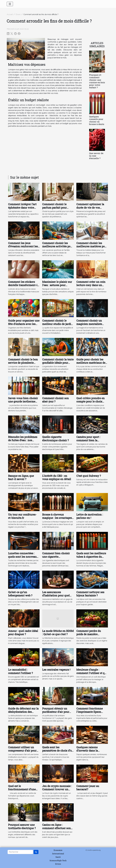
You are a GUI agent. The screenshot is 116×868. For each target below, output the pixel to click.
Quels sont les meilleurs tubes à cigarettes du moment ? (91, 557)
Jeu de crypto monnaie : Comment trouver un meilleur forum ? (57, 789)
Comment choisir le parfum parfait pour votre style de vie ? (54, 208)
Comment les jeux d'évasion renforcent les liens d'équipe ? (23, 246)
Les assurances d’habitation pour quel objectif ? (56, 595)
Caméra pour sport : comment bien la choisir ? (88, 440)
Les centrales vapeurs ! (56, 670)
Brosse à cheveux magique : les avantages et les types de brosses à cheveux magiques (57, 520)
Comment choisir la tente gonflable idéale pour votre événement (58, 363)
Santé (58, 857)
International (58, 854)
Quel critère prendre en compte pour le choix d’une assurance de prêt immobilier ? (91, 403)
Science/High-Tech (58, 860)
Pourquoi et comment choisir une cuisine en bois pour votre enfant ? (97, 81)
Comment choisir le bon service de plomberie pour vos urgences (23, 363)
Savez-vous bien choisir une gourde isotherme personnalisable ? (23, 402)
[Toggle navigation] (10, 4)
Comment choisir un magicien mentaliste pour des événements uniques (89, 326)
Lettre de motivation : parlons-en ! (90, 516)
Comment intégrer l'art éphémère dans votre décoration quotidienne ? (23, 208)
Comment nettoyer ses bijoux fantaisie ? (90, 594)
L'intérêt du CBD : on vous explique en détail (57, 477)
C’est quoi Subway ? (89, 476)
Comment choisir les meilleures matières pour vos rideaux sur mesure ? (92, 246)
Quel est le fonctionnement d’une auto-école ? (22, 789)
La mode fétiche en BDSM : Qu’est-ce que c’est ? (58, 633)
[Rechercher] (20, 852)
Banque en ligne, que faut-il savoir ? (21, 477)
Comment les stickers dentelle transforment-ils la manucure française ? (24, 285)
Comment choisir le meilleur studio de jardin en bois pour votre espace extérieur (58, 326)
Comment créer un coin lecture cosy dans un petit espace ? (91, 285)
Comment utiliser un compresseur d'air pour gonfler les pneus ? (22, 751)
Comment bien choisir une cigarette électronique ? (56, 557)
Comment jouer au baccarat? (88, 788)
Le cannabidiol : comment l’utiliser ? (20, 671)
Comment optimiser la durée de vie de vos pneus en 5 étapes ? (90, 208)
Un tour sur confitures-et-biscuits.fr (22, 516)
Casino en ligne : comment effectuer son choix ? (56, 828)
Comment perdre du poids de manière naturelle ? (89, 634)
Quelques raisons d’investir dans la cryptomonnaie (87, 751)
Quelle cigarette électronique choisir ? (55, 439)
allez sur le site (26, 77)
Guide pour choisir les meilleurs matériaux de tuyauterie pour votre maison (91, 364)
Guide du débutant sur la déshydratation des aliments (23, 712)
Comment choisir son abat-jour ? (55, 400)
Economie (58, 850)
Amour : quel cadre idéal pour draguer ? (23, 633)
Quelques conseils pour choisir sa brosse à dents (97, 120)
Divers (18, 14)
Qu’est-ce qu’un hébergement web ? (20, 594)
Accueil (10, 14)
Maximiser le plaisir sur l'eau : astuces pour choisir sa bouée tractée (57, 285)
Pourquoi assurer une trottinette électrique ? (22, 826)
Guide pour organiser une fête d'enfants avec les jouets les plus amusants (24, 324)
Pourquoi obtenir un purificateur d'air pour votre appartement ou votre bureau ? (56, 713)
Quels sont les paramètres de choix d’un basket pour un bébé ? (58, 751)
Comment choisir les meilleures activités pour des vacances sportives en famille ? (58, 248)
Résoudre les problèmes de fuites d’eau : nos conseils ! (23, 440)
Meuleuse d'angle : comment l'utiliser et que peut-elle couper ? (92, 673)
